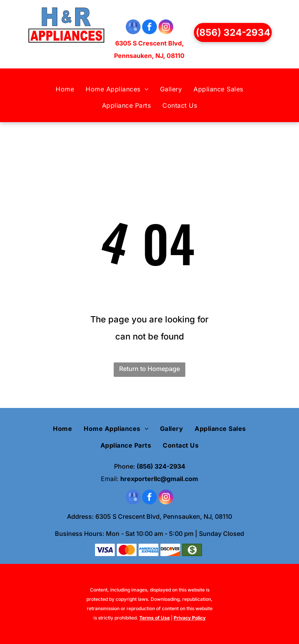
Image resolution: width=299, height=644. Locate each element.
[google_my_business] (133, 28)
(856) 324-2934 (161, 466)
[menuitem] (65, 89)
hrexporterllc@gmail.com (159, 479)
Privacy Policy (190, 618)
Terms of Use (155, 618)
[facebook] (149, 28)
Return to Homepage (149, 369)
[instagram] (166, 28)
